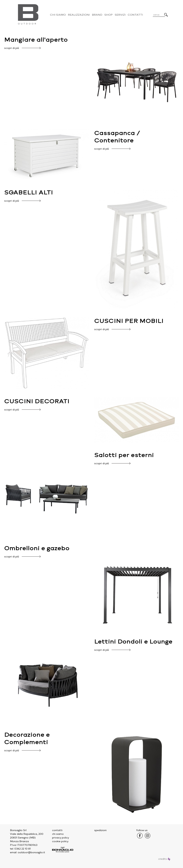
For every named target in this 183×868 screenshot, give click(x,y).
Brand (97, 15)
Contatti (135, 15)
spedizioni (100, 830)
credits (164, 859)
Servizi (120, 15)
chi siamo (58, 834)
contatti (57, 830)
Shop (109, 15)
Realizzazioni (79, 15)
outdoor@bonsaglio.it (31, 852)
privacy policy (61, 838)
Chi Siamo (58, 15)
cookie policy (60, 841)
